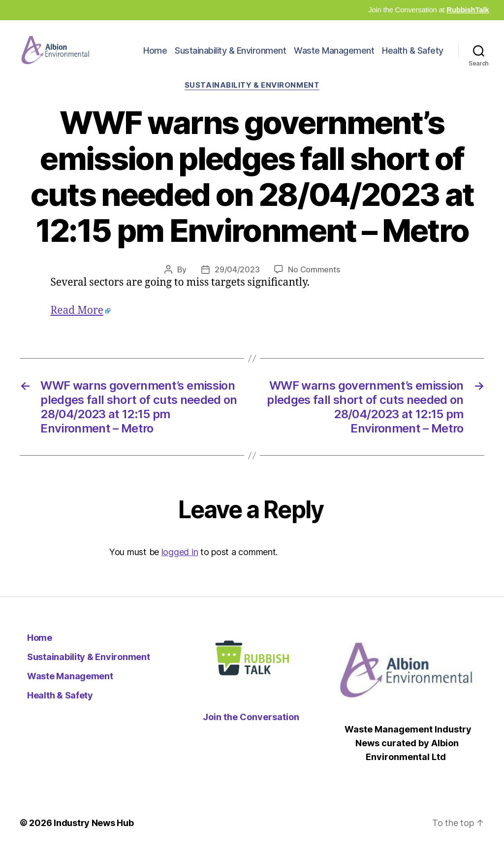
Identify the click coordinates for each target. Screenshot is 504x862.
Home (155, 56)
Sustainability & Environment (230, 56)
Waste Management (334, 56)
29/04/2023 (237, 281)
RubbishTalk (468, 10)
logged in (180, 563)
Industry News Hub (94, 834)
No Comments (314, 281)
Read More (77, 322)
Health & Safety (413, 56)
